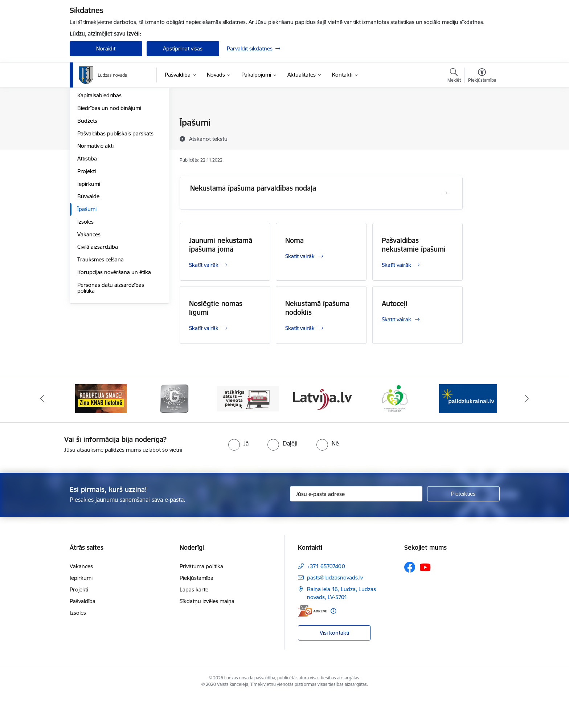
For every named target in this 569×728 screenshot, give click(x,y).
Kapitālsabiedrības (99, 174)
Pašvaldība (83, 634)
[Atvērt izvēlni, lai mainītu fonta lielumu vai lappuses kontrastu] (482, 76)
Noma (294, 240)
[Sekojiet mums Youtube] (425, 599)
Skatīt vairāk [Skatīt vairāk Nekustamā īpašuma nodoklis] (300, 328)
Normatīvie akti (95, 224)
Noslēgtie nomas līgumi (216, 308)
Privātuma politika (201, 599)
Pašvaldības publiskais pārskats (115, 212)
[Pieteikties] (463, 526)
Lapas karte (194, 622)
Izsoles (85, 300)
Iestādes (87, 161)
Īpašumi (87, 287)
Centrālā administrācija (105, 148)
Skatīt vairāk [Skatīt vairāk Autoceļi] (396, 319)
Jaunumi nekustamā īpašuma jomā (221, 245)
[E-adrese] (312, 643)
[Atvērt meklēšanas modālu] (454, 76)
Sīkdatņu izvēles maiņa (207, 634)
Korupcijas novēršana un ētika (114, 350)
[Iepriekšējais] (42, 431)
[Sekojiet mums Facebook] (410, 600)
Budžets (87, 199)
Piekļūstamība (197, 611)
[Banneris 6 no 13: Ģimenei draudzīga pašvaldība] (468, 430)
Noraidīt (106, 48)
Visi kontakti (334, 665)
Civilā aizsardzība (98, 325)
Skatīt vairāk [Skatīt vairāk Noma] (300, 256)
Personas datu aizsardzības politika (111, 366)
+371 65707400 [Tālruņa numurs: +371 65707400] (326, 599)
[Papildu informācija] (333, 643)
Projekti (87, 249)
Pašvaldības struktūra (104, 136)
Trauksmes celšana (101, 337)
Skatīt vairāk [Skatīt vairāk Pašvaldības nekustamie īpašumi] (396, 265)
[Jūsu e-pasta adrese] (356, 526)
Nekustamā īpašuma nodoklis (317, 308)
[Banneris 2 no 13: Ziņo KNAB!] (174, 430)
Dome (85, 123)
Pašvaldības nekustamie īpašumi (414, 245)
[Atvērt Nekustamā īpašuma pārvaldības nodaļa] (445, 193)
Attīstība (87, 237)
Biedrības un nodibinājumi (109, 186)
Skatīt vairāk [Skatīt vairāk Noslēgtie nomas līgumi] (204, 328)
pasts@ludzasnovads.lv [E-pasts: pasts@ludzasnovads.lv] (335, 610)
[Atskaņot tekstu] (208, 139)
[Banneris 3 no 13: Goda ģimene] (248, 430)
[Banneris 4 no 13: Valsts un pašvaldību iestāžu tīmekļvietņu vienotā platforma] (321, 430)
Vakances (89, 312)
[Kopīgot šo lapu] (482, 138)
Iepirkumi (89, 262)
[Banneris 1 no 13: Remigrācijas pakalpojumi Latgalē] (101, 430)
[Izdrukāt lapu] (482, 120)
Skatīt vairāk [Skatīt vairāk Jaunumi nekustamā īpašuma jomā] (204, 265)
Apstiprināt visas (183, 48)
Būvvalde (88, 275)
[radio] (238, 476)
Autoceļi (395, 304)
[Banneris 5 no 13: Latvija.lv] (395, 430)
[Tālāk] (527, 431)
